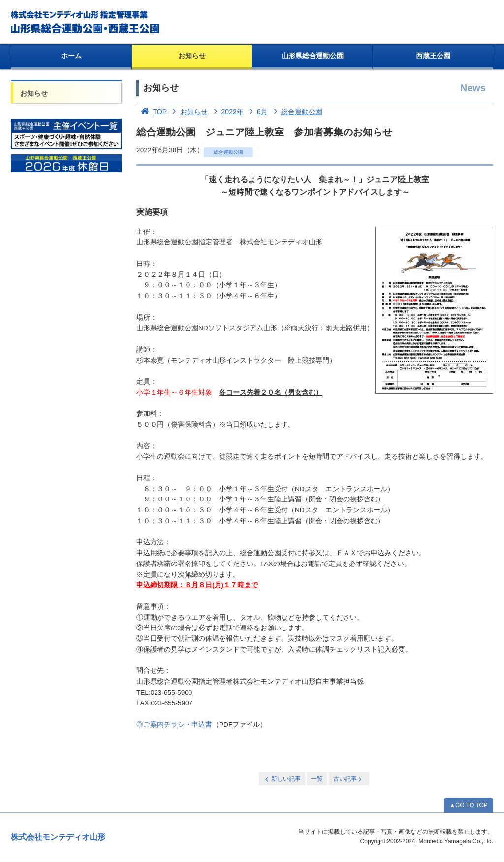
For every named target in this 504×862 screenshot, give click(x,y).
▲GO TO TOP (469, 805)
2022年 (227, 112)
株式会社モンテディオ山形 (58, 837)
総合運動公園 (296, 112)
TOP (152, 112)
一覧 (317, 779)
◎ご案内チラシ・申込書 (174, 724)
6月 (257, 112)
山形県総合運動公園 (313, 56)
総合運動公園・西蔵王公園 (86, 22)
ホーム (71, 56)
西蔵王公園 (433, 56)
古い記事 (348, 779)
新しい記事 (282, 779)
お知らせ (192, 56)
